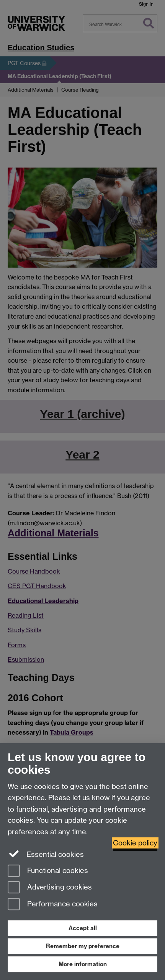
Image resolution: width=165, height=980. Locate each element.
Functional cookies (48, 871)
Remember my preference (83, 946)
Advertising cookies (50, 888)
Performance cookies (53, 905)
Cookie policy (135, 843)
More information (83, 964)
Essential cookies (46, 854)
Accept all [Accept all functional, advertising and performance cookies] (83, 928)
